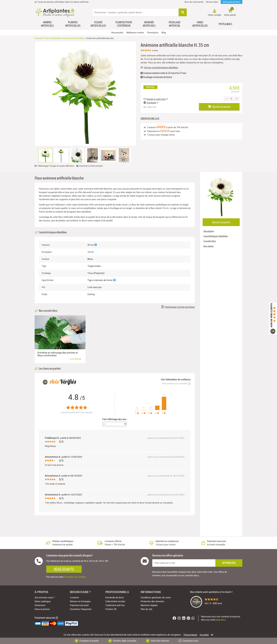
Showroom (40, 605)
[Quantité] (231, 99)
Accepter (204, 635)
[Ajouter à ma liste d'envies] (39, 50)
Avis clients (209, 246)
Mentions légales (149, 605)
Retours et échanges (80, 601)
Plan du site (146, 609)
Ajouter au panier (219, 107)
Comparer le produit (87, 641)
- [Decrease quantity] (226, 99)
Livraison (74, 597)
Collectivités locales (115, 601)
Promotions (153, 33)
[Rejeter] (211, 635)
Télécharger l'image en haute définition (56, 166)
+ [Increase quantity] (237, 99)
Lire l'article (75, 359)
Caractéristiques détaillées (216, 236)
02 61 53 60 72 (64, 569)
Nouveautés (117, 33)
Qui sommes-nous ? (45, 597)
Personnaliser (190, 635)
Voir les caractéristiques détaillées (159, 68)
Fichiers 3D (111, 609)
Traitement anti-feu (115, 605)
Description (209, 231)
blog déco (221, 620)
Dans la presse (42, 609)
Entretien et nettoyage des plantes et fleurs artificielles (58, 354)
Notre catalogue (43, 601)
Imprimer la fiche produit (91, 166)
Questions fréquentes (81, 609)
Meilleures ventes (135, 33)
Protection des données (152, 601)
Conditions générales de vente (156, 597)
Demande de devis (232, 2)
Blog (164, 33)
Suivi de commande (194, 2)
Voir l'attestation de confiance (176, 380)
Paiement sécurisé (79, 605)
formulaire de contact (75, 577)
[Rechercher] (183, 13)
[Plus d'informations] (96, 245)
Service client (212, 2)
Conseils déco (210, 241)
